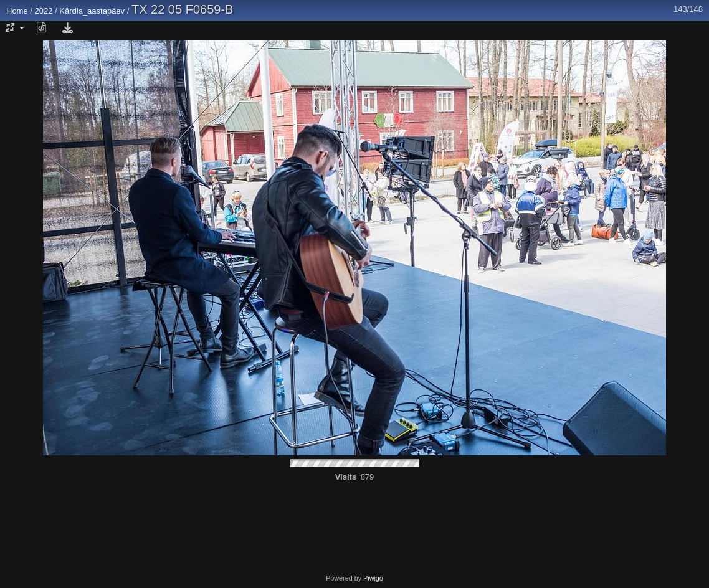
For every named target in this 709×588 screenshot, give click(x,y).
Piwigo (373, 578)
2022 (44, 11)
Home (17, 11)
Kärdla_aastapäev (92, 11)
